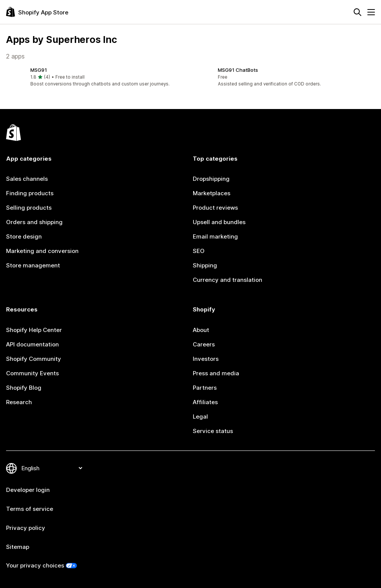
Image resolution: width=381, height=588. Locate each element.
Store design (24, 236)
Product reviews (215, 208)
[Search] (357, 12)
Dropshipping (211, 179)
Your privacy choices (35, 565)
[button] (97, 77)
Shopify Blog (24, 388)
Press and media (216, 373)
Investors (206, 359)
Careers (204, 344)
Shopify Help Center (34, 330)
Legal (200, 416)
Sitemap (18, 547)
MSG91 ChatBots (238, 70)
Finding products (30, 193)
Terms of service (30, 509)
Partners (205, 388)
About (201, 330)
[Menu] (371, 12)
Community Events (32, 373)
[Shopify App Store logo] (37, 12)
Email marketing (215, 236)
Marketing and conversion (42, 251)
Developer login (28, 490)
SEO (199, 251)
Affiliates (205, 402)
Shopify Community (34, 359)
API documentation (32, 344)
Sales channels (27, 179)
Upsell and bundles (219, 222)
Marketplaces (212, 193)
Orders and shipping (34, 222)
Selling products (29, 208)
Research (19, 402)
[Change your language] (52, 468)
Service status (213, 431)
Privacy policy (26, 528)
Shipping (205, 265)
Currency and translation (227, 280)
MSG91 (39, 70)
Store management (33, 265)
